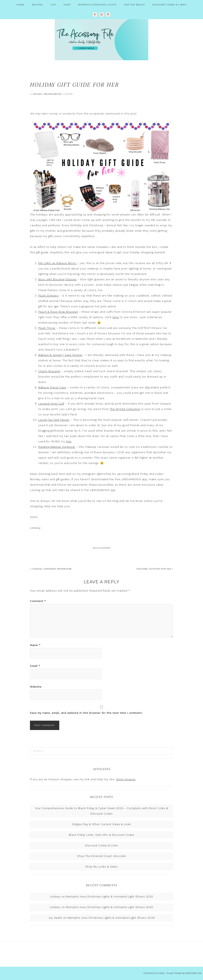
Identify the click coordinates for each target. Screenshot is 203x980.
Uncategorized (52, 94)
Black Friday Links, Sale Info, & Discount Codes (102, 835)
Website (36, 687)
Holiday (38, 94)
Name (35, 645)
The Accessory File (101, 39)
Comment (38, 601)
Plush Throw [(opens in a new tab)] (47, 328)
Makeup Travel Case (52, 387)
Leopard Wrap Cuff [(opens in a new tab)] (51, 404)
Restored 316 (194, 973)
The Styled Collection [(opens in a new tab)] (125, 409)
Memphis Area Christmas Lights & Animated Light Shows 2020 (110, 897)
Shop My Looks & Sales (102, 867)
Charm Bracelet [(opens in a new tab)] (49, 371)
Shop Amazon (126, 779)
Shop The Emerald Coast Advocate (101, 856)
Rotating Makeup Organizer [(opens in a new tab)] (57, 447)
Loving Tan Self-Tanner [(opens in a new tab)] (54, 420)
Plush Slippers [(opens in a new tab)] (48, 296)
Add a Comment (102, 548)
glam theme (174, 973)
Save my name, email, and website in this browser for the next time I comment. (86, 713)
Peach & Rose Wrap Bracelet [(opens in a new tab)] (58, 312)
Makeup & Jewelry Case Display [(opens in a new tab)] (60, 355)
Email (35, 666)
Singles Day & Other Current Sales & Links (101, 824)
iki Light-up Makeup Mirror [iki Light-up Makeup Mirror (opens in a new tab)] (59, 263)
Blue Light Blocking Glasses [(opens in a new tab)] (58, 279)
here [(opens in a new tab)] (116, 317)
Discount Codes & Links (102, 845)
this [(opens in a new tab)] (69, 441)
